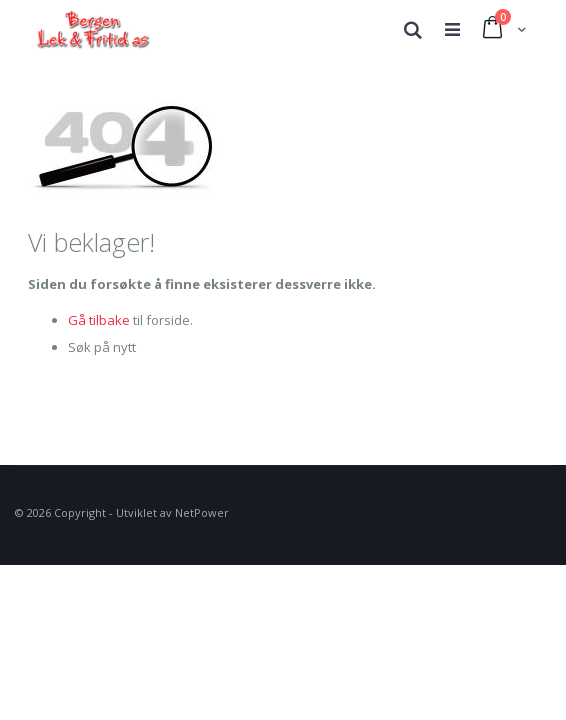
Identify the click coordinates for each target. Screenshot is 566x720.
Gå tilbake (99, 320)
